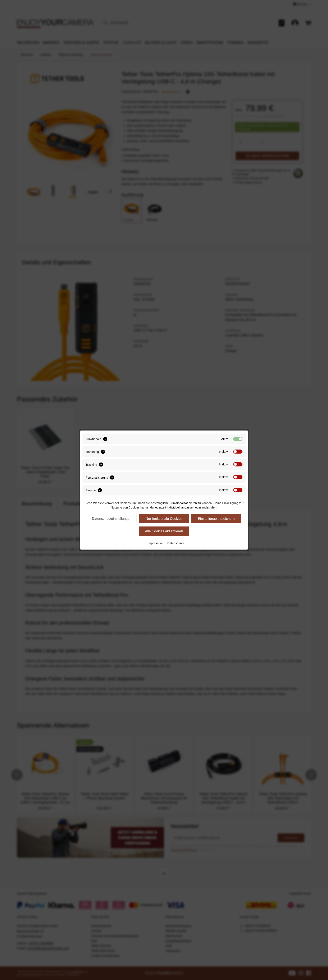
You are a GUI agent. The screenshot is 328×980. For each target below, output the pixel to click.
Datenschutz (174, 543)
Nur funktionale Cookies (164, 519)
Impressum (153, 543)
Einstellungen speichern (216, 519)
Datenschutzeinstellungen (112, 519)
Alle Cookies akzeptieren (164, 531)
